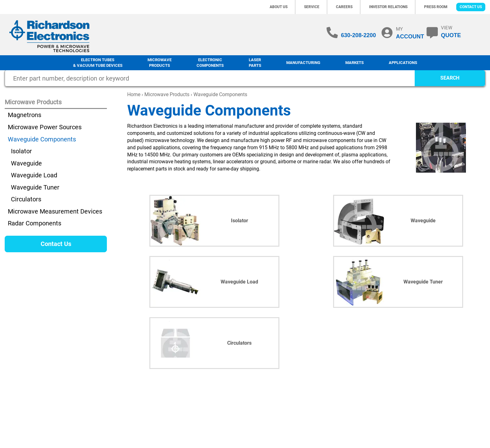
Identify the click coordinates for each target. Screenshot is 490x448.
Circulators (26, 199)
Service (312, 7)
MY (410, 33)
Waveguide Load (34, 175)
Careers (344, 7)
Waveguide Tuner (35, 187)
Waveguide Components (42, 139)
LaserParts (255, 63)
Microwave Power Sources (45, 127)
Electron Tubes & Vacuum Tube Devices (98, 63)
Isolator (21, 151)
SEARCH (450, 78)
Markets (355, 63)
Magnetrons (25, 115)
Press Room (436, 7)
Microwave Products (160, 63)
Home (134, 94)
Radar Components (35, 223)
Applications (403, 63)
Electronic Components (210, 63)
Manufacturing (303, 63)
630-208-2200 (358, 35)
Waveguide (26, 163)
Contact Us (471, 7)
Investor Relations (388, 7)
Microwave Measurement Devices (55, 211)
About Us (279, 7)
